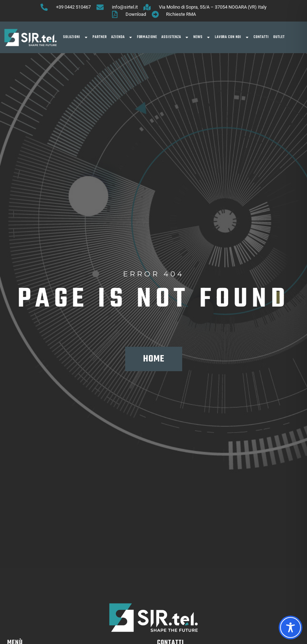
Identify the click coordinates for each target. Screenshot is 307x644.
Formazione (147, 37)
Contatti (261, 37)
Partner (100, 37)
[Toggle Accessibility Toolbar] (291, 627)
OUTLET (279, 37)
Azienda (122, 37)
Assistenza (175, 37)
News (202, 37)
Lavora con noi (232, 37)
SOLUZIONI (76, 37)
